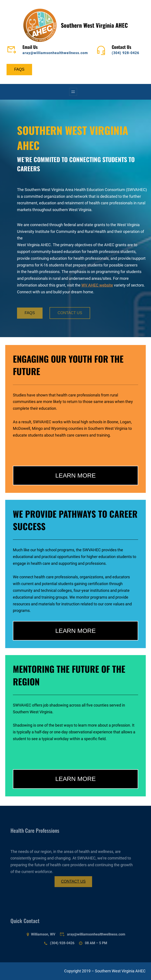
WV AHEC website (97, 285)
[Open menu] (73, 92)
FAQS (19, 69)
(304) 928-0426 (125, 53)
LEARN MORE (75, 475)
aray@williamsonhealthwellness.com (55, 53)
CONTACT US (70, 317)
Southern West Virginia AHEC (94, 25)
